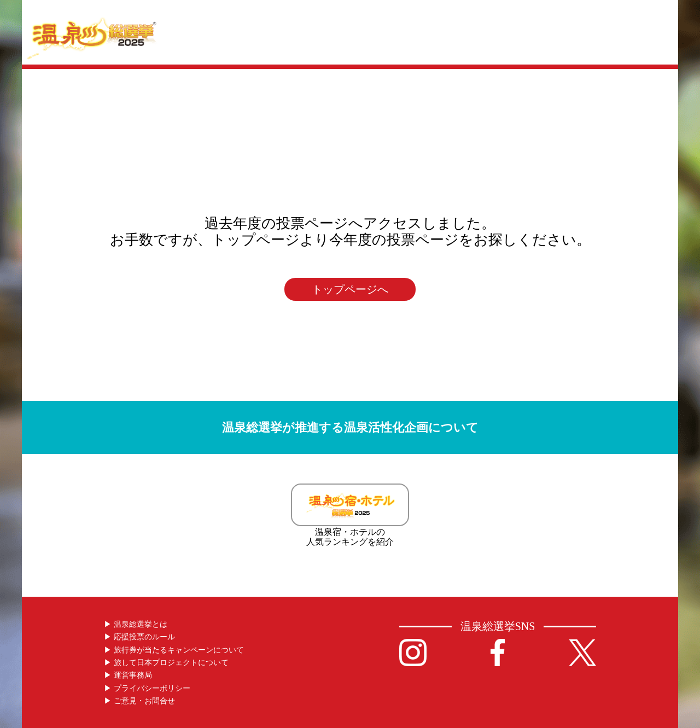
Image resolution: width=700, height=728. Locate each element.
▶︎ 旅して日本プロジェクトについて (166, 663)
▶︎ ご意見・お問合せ (139, 701)
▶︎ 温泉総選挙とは (136, 624)
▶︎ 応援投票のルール (139, 637)
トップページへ (350, 289)
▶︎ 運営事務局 (128, 675)
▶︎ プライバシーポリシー (147, 688)
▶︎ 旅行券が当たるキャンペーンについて (174, 650)
